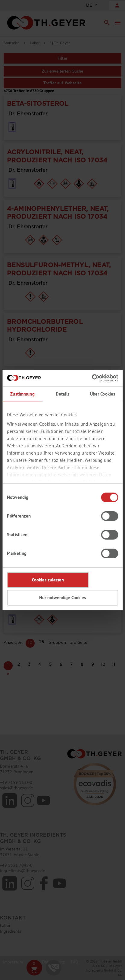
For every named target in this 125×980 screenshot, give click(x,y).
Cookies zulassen (48, 580)
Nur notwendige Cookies (63, 598)
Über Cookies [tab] (103, 394)
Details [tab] (63, 394)
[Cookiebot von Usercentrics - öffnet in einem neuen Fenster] (92, 378)
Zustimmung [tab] (22, 394)
